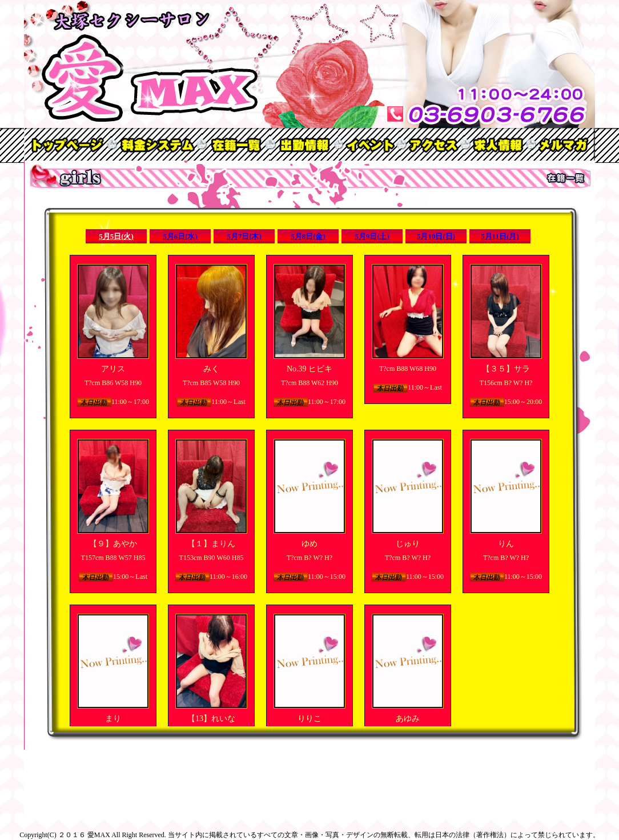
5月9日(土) (372, 236)
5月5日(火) (116, 236)
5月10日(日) (436, 236)
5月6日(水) (180, 236)
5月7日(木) (244, 236)
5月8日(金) (308, 236)
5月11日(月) (500, 236)
